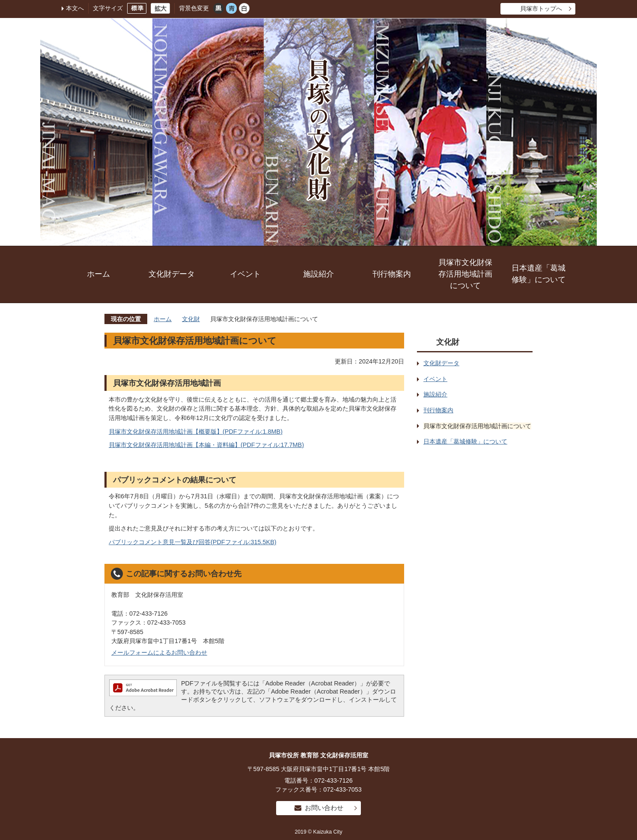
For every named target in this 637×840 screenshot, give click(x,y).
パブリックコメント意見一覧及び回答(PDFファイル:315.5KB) (193, 542)
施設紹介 (318, 274)
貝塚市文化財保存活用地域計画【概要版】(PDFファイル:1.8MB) (196, 432)
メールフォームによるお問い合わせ (159, 652)
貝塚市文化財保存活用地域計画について (465, 274)
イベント (245, 274)
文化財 (191, 319)
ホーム (98, 274)
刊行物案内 (392, 274)
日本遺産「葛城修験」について (539, 274)
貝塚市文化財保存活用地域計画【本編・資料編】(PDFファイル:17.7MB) (206, 445)
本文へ (75, 8)
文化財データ (172, 274)
